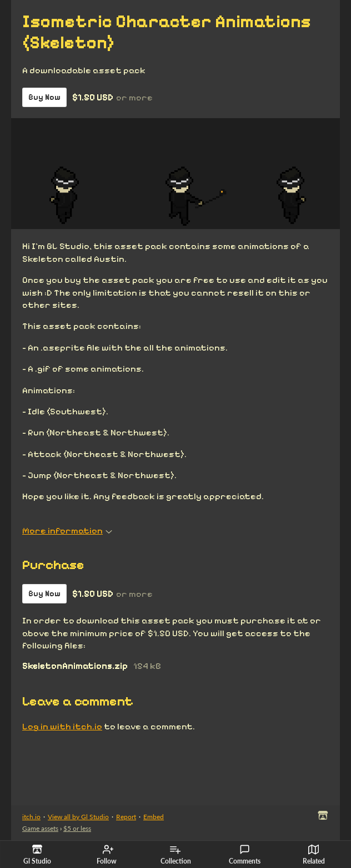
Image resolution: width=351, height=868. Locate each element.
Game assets (40, 828)
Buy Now (44, 97)
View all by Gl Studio (78, 817)
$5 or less (77, 828)
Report (126, 817)
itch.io (31, 817)
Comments (245, 855)
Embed (154, 817)
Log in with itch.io (62, 726)
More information (67, 531)
